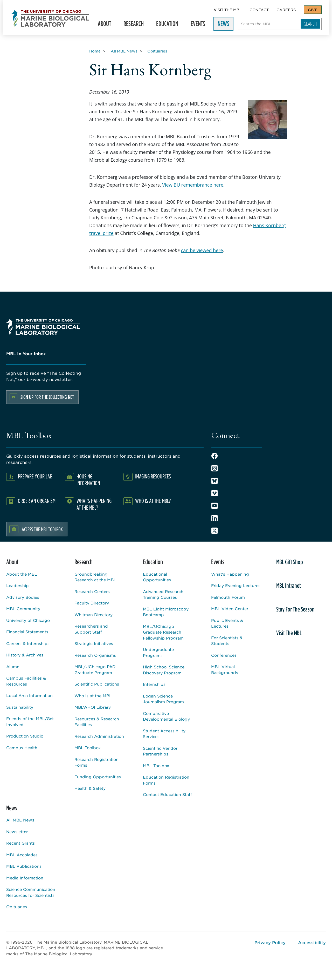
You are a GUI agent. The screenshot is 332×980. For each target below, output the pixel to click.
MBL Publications (24, 866)
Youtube (215, 506)
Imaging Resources (153, 476)
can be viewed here (202, 250)
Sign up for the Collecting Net (47, 397)
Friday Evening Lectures (236, 585)
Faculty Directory (92, 603)
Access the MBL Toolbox (42, 529)
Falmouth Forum (228, 597)
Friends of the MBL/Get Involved (30, 721)
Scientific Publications (97, 684)
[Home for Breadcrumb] (95, 51)
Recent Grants (20, 843)
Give (313, 10)
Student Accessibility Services (164, 734)
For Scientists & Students (227, 641)
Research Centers (92, 591)
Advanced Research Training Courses (163, 594)
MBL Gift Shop (290, 562)
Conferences (224, 655)
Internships (154, 684)
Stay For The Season (295, 609)
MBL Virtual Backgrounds (225, 669)
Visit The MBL (228, 10)
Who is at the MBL (93, 696)
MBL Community (23, 609)
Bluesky (215, 481)
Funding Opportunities (98, 777)
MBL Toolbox (88, 748)
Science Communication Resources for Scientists (31, 892)
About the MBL (22, 574)
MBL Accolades (22, 855)
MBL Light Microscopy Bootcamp (166, 612)
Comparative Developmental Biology (166, 716)
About (104, 25)
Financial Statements (27, 632)
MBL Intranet (289, 586)
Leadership (18, 585)
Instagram (215, 468)
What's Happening (230, 574)
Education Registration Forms (166, 780)
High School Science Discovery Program (164, 670)
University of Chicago (28, 620)
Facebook (215, 456)
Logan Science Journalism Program (163, 699)
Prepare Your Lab (35, 476)
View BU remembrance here (193, 185)
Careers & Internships (28, 643)
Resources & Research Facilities (97, 722)
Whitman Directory (94, 614)
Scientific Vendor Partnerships (160, 751)
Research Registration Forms (96, 762)
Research (133, 25)
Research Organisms (95, 655)
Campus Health (22, 748)
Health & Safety (90, 788)
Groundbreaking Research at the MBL (95, 577)
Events (197, 25)
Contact (259, 10)
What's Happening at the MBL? (94, 504)
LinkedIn (215, 518)
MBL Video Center (230, 609)
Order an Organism (37, 501)
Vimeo (215, 493)
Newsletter (17, 831)
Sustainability (20, 707)
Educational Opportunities (157, 577)
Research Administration (99, 736)
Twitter (215, 531)
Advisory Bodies (23, 597)
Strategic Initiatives (94, 643)
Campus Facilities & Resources (26, 681)
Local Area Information (29, 695)
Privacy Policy (270, 942)
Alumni (13, 666)
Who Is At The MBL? (153, 501)
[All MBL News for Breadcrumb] (125, 51)
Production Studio (25, 736)
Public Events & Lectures (227, 623)
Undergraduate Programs (158, 652)
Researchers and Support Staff (91, 629)
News (223, 25)
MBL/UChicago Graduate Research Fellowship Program (163, 632)
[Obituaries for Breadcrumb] (157, 51)
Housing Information (88, 480)
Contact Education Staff (167, 794)
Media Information (25, 878)
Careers (286, 10)
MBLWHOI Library (93, 707)
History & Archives (25, 655)
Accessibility (312, 942)
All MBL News (20, 820)
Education (167, 25)
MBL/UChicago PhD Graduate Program (95, 669)
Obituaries (17, 907)
